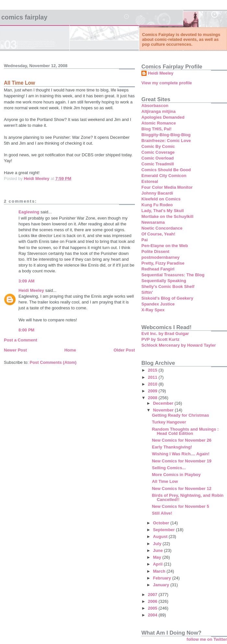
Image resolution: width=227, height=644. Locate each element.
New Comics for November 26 (182, 440)
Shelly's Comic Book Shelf (168, 286)
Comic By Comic (158, 146)
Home (70, 350)
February (163, 578)
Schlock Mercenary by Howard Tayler (179, 345)
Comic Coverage (158, 152)
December (164, 403)
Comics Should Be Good (166, 170)
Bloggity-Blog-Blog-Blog (166, 135)
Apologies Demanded (163, 117)
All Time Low (165, 481)
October (162, 523)
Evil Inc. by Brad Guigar (165, 334)
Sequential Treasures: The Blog (173, 275)
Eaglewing (29, 212)
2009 (153, 391)
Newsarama (153, 222)
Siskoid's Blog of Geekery (167, 298)
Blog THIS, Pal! (156, 129)
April (158, 564)
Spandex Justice (158, 304)
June (159, 550)
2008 (153, 398)
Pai (145, 240)
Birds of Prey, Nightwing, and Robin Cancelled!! (188, 497)
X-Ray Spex (153, 310)
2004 (153, 615)
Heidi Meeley (31, 290)
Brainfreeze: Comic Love (166, 141)
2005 (153, 608)
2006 (153, 601)
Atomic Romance (159, 123)
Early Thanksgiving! (172, 447)
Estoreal (150, 181)
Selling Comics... (169, 468)
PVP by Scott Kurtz (161, 339)
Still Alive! (162, 513)
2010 (153, 384)
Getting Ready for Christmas (180, 415)
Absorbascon (155, 106)
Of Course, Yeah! (158, 234)
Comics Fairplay (24, 17)
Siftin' (147, 292)
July (158, 544)
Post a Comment (21, 340)
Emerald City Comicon (164, 176)
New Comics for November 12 (182, 489)
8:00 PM (26, 330)
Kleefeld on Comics (161, 199)
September (165, 530)
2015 (153, 370)
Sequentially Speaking (164, 281)
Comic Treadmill (158, 164)
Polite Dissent (155, 251)
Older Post (124, 350)
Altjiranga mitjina (158, 111)
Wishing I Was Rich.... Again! (180, 454)
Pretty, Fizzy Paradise (163, 263)
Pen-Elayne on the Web (165, 246)
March (160, 571)
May (158, 557)
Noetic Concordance (162, 228)
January (162, 585)
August (161, 537)
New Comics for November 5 (180, 506)
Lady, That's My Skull (163, 211)
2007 (153, 595)
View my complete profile (167, 83)
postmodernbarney (161, 257)
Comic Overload (158, 158)
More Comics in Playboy (176, 475)
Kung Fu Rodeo (157, 205)
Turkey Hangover (169, 422)
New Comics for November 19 (182, 461)
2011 (153, 377)
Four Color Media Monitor (167, 187)
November (164, 410)
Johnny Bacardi (157, 193)
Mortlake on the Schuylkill (167, 216)
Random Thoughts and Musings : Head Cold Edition (185, 431)
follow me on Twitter (207, 639)
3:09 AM (26, 281)
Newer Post (15, 350)
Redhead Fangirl (158, 269)
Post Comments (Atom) (53, 362)
